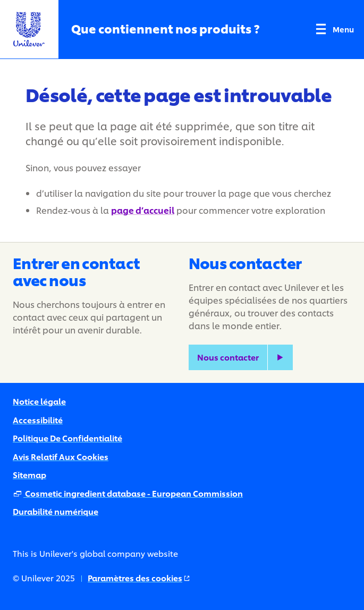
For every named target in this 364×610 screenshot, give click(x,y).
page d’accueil (143, 210)
